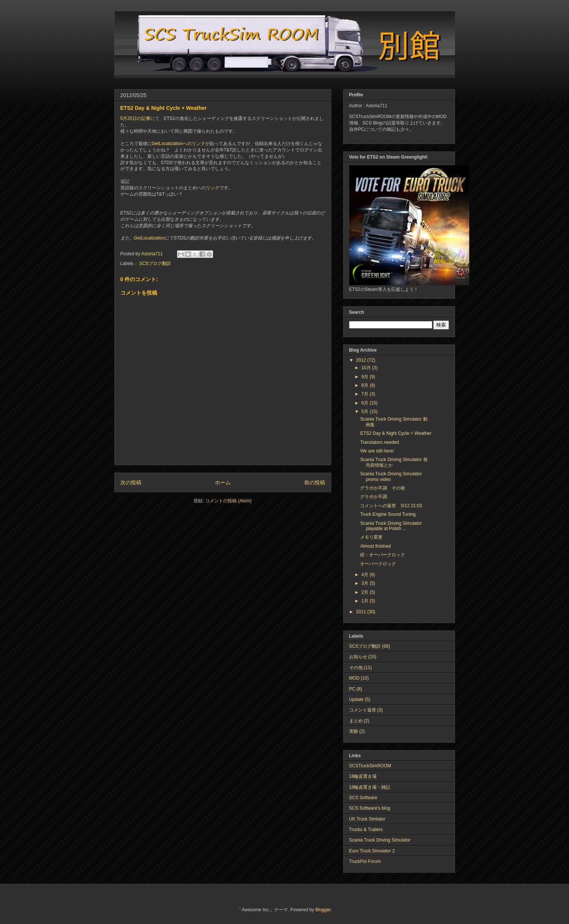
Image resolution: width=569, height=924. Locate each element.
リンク (213, 188)
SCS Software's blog (370, 808)
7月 (365, 394)
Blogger (323, 910)
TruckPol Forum (365, 861)
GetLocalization (149, 238)
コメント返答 (363, 710)
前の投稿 (315, 482)
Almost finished (375, 546)
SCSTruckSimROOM (370, 766)
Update (357, 699)
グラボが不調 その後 (383, 488)
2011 (362, 612)
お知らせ (358, 657)
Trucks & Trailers (366, 830)
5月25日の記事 (135, 118)
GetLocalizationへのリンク (179, 144)
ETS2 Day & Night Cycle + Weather (396, 433)
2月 (365, 592)
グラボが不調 (374, 497)
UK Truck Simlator (367, 819)
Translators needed (379, 442)
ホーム (223, 482)
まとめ (356, 721)
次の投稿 (131, 482)
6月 (365, 403)
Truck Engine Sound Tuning (388, 514)
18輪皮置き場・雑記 (370, 787)
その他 (356, 668)
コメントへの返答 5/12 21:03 (391, 506)
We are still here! (377, 451)
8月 (365, 385)
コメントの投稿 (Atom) (228, 501)
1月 (365, 601)
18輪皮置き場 (363, 776)
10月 (367, 368)
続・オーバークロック (383, 555)
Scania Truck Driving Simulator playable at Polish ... (391, 526)
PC (352, 689)
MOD (354, 678)
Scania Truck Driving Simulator (380, 840)
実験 (354, 731)
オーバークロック (378, 564)
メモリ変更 (371, 537)
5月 (365, 412)
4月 (365, 575)
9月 (365, 377)
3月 (365, 583)
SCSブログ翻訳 (155, 264)
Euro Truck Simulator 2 (372, 851)
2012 (362, 360)
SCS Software (363, 798)
